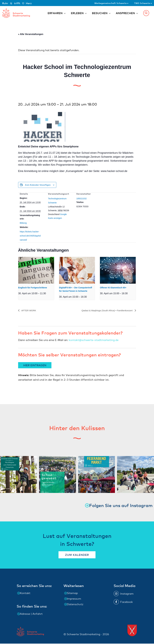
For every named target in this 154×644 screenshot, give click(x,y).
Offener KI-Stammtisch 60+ (113, 288)
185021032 (81, 199)
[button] (146, 13)
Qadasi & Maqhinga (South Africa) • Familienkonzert (106, 311)
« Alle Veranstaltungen (31, 35)
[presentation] (36, 271)
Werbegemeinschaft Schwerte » (104, 3)
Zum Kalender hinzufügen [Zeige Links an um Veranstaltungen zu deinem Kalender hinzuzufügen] (38, 185)
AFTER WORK (29, 311)
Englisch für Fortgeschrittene (33, 288)
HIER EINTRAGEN (35, 366)
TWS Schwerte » (141, 3)
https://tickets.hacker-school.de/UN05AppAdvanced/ (30, 236)
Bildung (23, 224)
